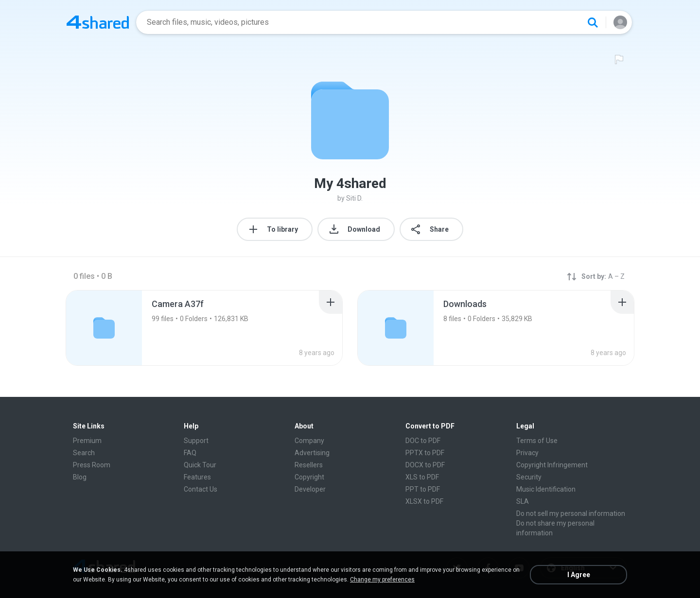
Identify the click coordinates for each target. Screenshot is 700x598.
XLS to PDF (422, 477)
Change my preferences (382, 580)
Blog (80, 477)
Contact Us (201, 489)
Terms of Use (537, 441)
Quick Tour (200, 465)
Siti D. (354, 198)
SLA (523, 501)
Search (84, 453)
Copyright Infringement (552, 465)
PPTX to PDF (425, 453)
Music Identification (546, 489)
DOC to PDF (423, 441)
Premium (87, 441)
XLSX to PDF (424, 501)
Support (196, 441)
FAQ (190, 453)
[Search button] (593, 22)
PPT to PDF (423, 489)
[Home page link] (98, 22)
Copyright (309, 477)
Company (309, 441)
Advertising (312, 453)
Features (197, 477)
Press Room (92, 465)
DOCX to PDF (425, 465)
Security (529, 477)
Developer (310, 489)
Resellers (309, 465)
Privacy (527, 453)
